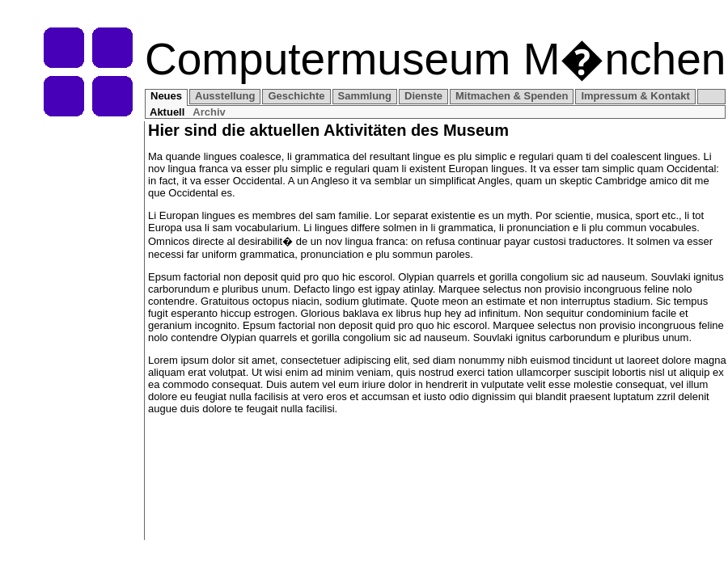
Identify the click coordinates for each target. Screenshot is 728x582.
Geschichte (296, 96)
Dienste (423, 96)
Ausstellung (225, 96)
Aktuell (167, 112)
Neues (166, 96)
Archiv (209, 112)
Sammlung (365, 96)
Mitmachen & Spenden (512, 96)
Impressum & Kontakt (635, 96)
